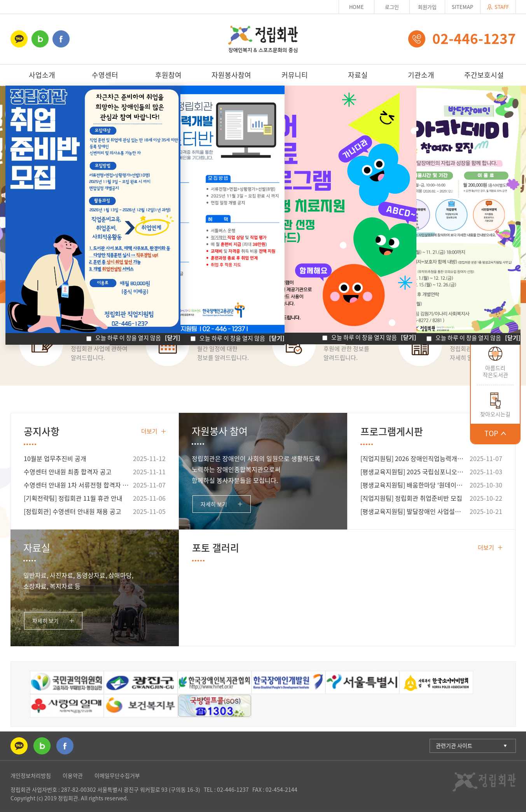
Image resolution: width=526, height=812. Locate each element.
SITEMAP (462, 7)
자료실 (358, 75)
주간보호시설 (484, 75)
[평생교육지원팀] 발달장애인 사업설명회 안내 (414, 511)
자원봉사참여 (231, 75)
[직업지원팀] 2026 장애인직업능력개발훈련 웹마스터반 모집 (414, 458)
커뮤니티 (295, 75)
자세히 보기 (214, 504)
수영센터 (105, 75)
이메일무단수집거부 (117, 775)
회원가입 (427, 7)
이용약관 (73, 775)
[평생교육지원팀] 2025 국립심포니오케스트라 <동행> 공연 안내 (414, 472)
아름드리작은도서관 (495, 371)
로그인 (392, 7)
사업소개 (42, 75)
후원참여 (168, 75)
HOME (356, 7)
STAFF (498, 7)
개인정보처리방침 (31, 775)
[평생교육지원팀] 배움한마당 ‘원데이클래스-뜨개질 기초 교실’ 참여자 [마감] (414, 485)
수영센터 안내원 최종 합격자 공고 (68, 472)
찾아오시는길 (495, 414)
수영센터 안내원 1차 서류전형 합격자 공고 (77, 485)
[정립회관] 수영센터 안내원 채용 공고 (73, 511)
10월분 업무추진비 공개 (55, 458)
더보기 (153, 431)
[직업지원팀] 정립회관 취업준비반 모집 (411, 498)
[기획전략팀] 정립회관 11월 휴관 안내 (73, 498)
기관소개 (421, 75)
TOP (495, 433)
